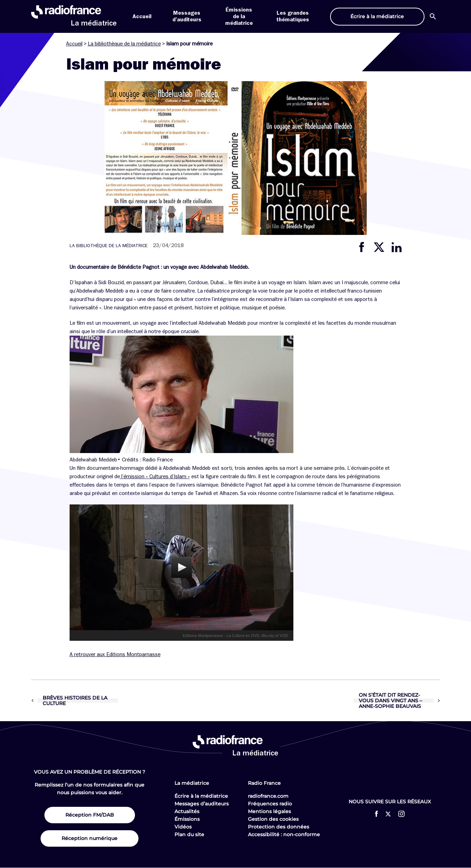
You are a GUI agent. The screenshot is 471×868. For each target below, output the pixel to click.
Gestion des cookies (273, 819)
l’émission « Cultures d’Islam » (155, 476)
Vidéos (183, 827)
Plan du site (189, 834)
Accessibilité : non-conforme (284, 834)
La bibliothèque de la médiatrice (124, 44)
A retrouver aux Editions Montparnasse (115, 654)
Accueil (142, 16)
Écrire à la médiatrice (201, 796)
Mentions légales (269, 811)
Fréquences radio (270, 804)
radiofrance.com (268, 796)
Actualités (187, 811)
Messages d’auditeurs (202, 804)
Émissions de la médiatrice (239, 16)
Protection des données (279, 827)
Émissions (187, 819)
